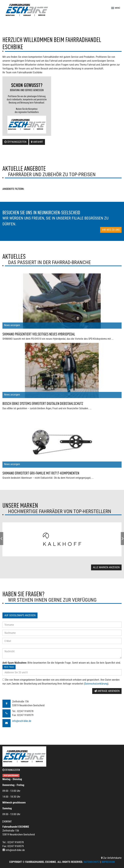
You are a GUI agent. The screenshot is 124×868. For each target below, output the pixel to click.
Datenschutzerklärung (96, 684)
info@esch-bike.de (22, 721)
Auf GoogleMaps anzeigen (20, 615)
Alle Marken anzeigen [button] (106, 567)
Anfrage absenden (107, 691)
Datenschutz (92, 862)
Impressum (108, 862)
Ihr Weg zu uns (111, 230)
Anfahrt (37, 142)
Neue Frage (9, 667)
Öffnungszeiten (15, 142)
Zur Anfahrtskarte (111, 858)
